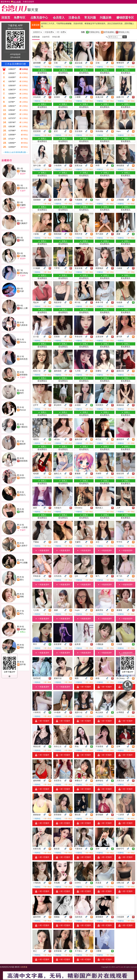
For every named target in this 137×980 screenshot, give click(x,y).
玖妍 (22, 291)
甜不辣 (23, 664)
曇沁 (22, 580)
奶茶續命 (24, 375)
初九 (22, 614)
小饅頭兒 (24, 427)
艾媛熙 (23, 205)
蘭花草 (23, 444)
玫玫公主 (24, 188)
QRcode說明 (15, 57)
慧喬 (22, 512)
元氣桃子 (24, 223)
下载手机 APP (15, 26)
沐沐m (23, 478)
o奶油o (23, 629)
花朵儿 (23, 495)
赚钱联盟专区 (125, 18)
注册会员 (74, 18)
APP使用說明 (15, 54)
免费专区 (20, 18)
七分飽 (23, 256)
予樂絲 (23, 171)
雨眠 (22, 597)
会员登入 (59, 18)
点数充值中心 (39, 18)
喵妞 (22, 647)
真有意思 (24, 359)
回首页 (6, 18)
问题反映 (106, 18)
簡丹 (22, 393)
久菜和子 (24, 546)
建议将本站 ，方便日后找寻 (17, 2)
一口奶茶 (24, 527)
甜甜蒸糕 (24, 461)
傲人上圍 (24, 308)
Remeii (23, 410)
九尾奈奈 (24, 325)
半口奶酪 (24, 563)
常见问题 (90, 18)
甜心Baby (24, 273)
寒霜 (22, 240)
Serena (23, 342)
